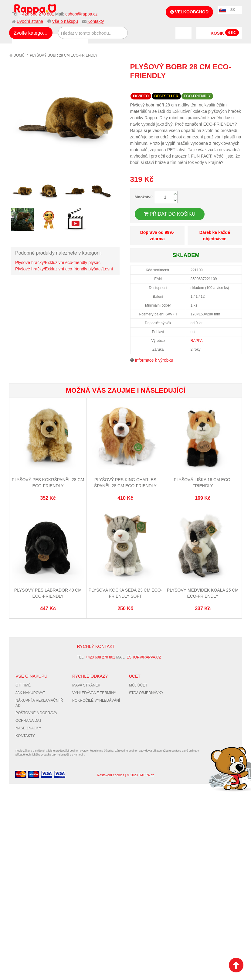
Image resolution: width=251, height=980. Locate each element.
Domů (17, 55)
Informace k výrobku (154, 360)
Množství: (144, 197)
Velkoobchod (189, 12)
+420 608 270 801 (37, 14)
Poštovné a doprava (36, 713)
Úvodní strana (30, 21)
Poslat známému (212, 87)
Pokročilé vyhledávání (96, 700)
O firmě (23, 685)
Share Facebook (224, 87)
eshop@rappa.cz (81, 14)
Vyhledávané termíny (94, 693)
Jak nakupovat (30, 693)
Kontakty (96, 21)
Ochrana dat (29, 721)
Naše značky (28, 728)
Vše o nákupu (65, 21)
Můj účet (138, 685)
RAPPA (197, 341)
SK (233, 10)
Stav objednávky (146, 693)
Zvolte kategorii (30, 33)
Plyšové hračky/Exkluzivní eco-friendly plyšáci (58, 262)
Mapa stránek (86, 685)
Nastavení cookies (110, 775)
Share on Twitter (236, 87)
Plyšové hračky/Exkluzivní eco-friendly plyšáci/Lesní (64, 269)
